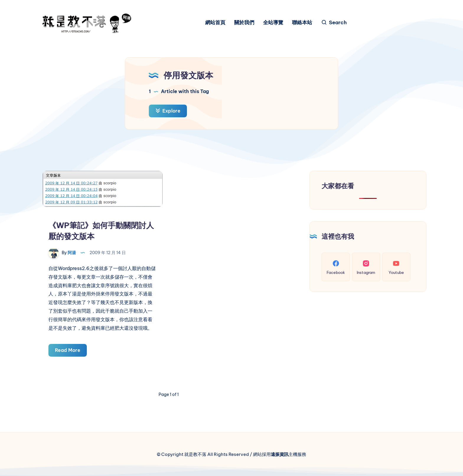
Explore (168, 111)
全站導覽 (273, 23)
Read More (71, 351)
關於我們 (244, 23)
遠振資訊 (280, 454)
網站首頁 (215, 23)
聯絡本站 (302, 23)
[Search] (334, 23)
